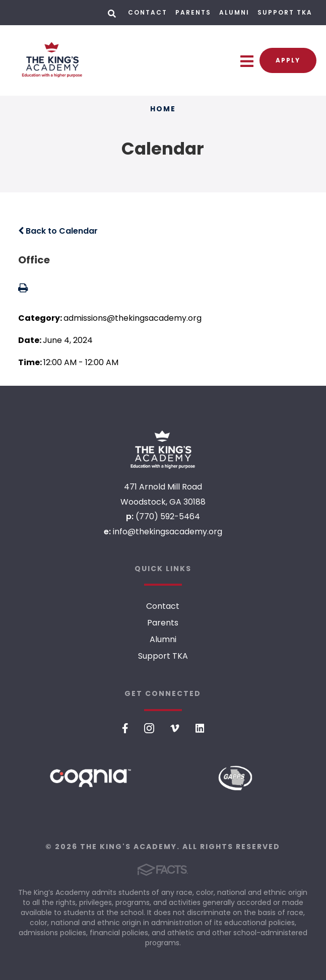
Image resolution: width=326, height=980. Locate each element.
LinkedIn (200, 728)
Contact (148, 12)
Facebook (125, 728)
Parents (193, 12)
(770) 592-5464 (168, 516)
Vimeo (175, 728)
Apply (288, 60)
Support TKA (285, 12)
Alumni (234, 12)
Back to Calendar (58, 231)
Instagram (149, 728)
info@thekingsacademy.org (168, 532)
